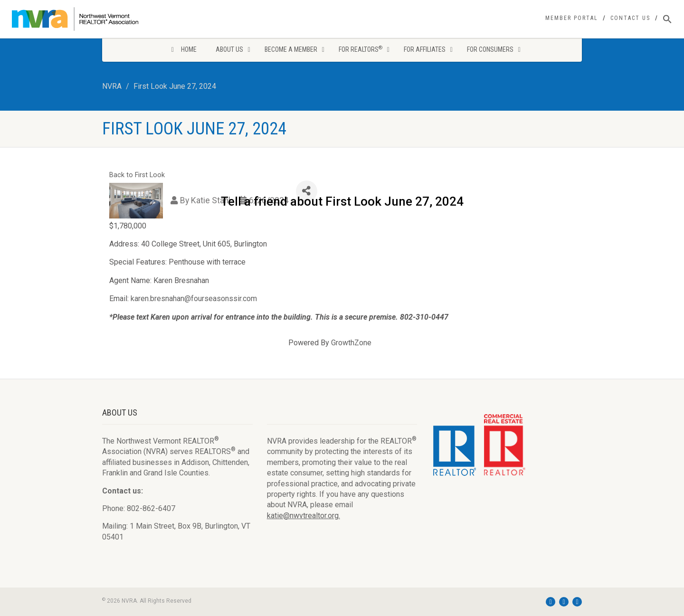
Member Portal (572, 18)
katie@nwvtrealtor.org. (304, 516)
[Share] (307, 191)
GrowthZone (351, 343)
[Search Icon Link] (667, 19)
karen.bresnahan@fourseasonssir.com (194, 299)
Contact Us (630, 18)
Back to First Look (137, 175)
